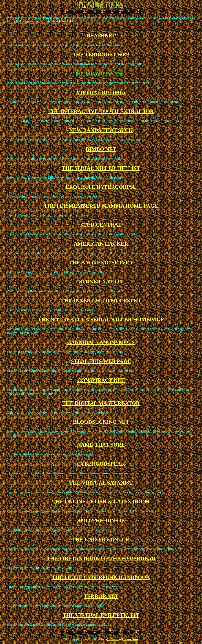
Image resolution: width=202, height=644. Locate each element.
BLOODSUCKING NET (101, 422)
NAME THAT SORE (101, 445)
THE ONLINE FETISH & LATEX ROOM (101, 502)
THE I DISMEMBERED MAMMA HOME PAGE (101, 206)
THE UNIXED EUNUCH (101, 540)
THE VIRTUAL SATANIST (101, 483)
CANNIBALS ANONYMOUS (101, 342)
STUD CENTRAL (101, 225)
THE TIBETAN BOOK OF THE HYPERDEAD (101, 558)
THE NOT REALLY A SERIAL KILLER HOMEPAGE (101, 320)
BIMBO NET (101, 149)
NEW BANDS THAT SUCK (101, 130)
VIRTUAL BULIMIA (101, 92)
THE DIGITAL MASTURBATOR (101, 403)
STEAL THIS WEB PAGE (101, 361)
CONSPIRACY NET (101, 380)
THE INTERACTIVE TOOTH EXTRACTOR (101, 111)
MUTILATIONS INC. (101, 73)
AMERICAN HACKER (101, 244)
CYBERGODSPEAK (101, 464)
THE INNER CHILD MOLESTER (101, 301)
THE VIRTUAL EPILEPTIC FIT (101, 615)
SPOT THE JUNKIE (101, 521)
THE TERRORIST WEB (101, 55)
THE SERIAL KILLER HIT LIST (101, 168)
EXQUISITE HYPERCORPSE (101, 187)
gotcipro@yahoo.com (122, 639)
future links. (66, 21)
